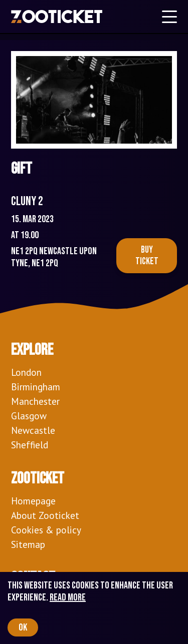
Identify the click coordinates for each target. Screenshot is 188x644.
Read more (68, 597)
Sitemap (28, 544)
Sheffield (30, 445)
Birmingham (36, 387)
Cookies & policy (46, 530)
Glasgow (29, 416)
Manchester (35, 401)
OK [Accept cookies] (23, 627)
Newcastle (33, 430)
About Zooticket (45, 515)
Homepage (33, 501)
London (26, 372)
